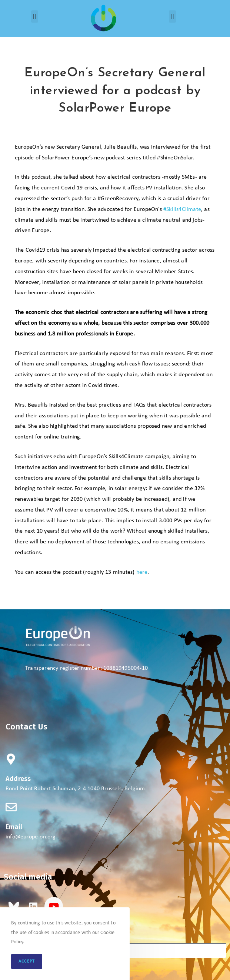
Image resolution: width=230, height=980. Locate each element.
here (142, 572)
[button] (35, 16)
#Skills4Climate (182, 209)
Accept (27, 961)
